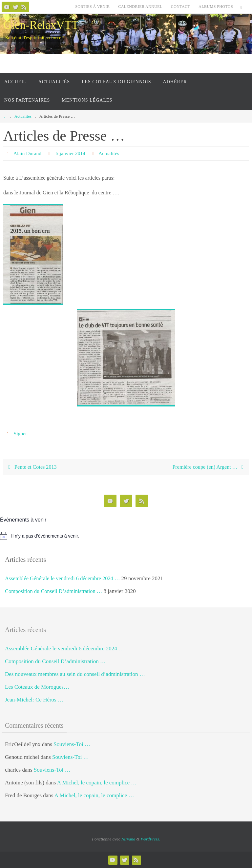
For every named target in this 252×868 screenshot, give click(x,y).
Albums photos (216, 7)
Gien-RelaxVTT (41, 25)
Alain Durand (28, 153)
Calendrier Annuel (140, 7)
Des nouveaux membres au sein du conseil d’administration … (75, 674)
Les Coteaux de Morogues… (37, 687)
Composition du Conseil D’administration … (55, 591)
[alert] (126, 536)
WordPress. (150, 839)
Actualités (23, 116)
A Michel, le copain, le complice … (97, 783)
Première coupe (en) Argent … (209, 467)
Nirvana (128, 839)
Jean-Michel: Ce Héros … (34, 700)
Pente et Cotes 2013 (31, 467)
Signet (21, 434)
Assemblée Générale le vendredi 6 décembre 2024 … (64, 578)
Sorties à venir (92, 7)
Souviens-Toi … (72, 744)
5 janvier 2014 (72, 153)
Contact (181, 7)
